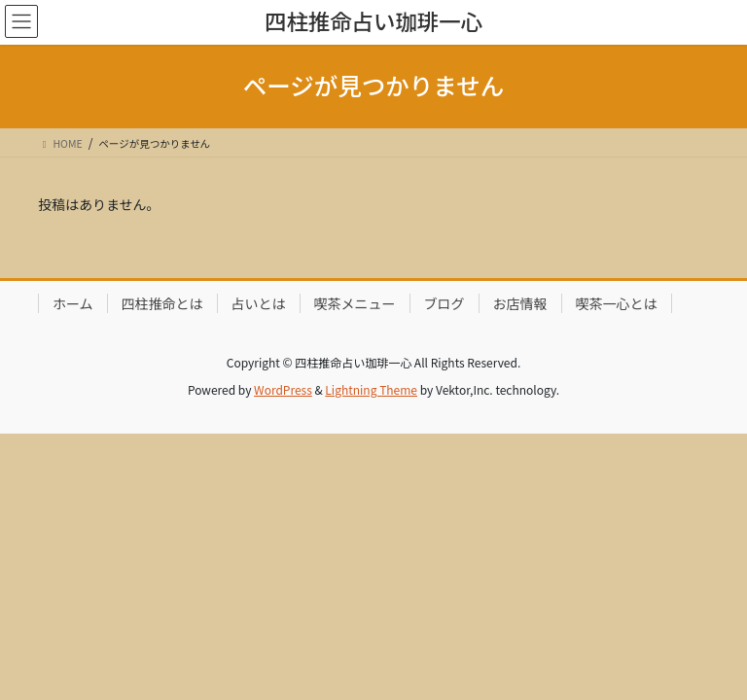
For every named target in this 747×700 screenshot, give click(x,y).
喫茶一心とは (617, 303)
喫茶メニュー (355, 303)
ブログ (445, 303)
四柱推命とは (162, 303)
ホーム (73, 303)
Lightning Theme (371, 389)
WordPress (283, 389)
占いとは (259, 303)
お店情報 (520, 303)
